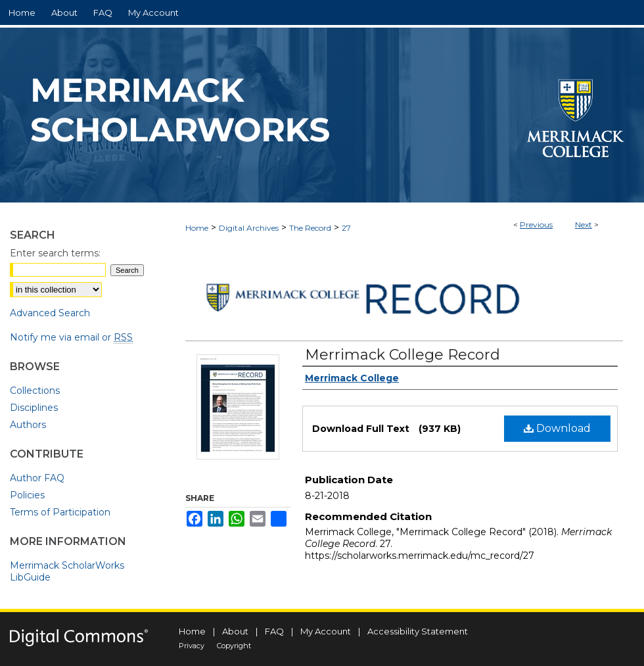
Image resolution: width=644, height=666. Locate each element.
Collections (35, 391)
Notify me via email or (71, 337)
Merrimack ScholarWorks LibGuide (67, 571)
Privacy (192, 646)
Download (557, 428)
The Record (310, 228)
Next (584, 225)
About (235, 631)
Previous (536, 225)
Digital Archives (249, 228)
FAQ (274, 631)
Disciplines (34, 408)
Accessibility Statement (418, 631)
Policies (27, 495)
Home (197, 228)
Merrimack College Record (402, 355)
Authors (28, 425)
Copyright (234, 646)
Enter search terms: (55, 253)
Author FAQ (37, 478)
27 (346, 228)
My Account (326, 631)
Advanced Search (50, 313)
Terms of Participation (60, 512)
